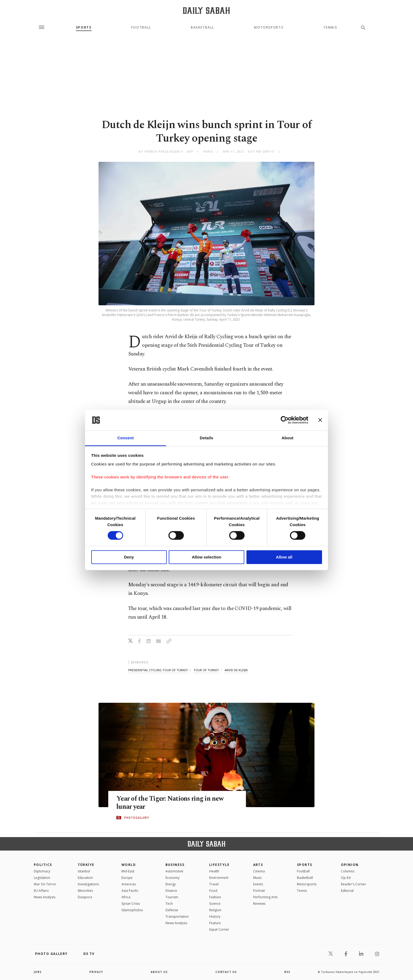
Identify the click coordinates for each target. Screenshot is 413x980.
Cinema (259, 871)
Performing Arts (265, 897)
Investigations (88, 884)
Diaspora (85, 897)
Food (213, 891)
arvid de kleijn (236, 670)
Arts (258, 865)
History (215, 916)
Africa (126, 897)
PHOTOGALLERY (137, 818)
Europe (127, 878)
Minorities (85, 891)
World (129, 865)
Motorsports (269, 28)
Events (258, 884)
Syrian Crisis (131, 904)
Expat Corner (219, 929)
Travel (214, 884)
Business (175, 865)
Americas (129, 884)
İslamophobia (132, 910)
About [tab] (287, 438)
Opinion (350, 865)
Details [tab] (206, 438)
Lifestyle (219, 865)
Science (215, 904)
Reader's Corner (353, 884)
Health (214, 871)
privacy (96, 972)
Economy (172, 878)
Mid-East (128, 871)
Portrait (259, 891)
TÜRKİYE (86, 865)
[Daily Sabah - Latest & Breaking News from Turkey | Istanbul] (206, 10)
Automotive (174, 871)
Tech (169, 904)
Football (141, 28)
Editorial (347, 891)
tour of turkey (206, 670)
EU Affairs (41, 891)
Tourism (172, 897)
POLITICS (43, 865)
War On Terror (45, 884)
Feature (215, 923)
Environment (219, 878)
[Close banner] (320, 420)
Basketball (203, 28)
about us (159, 972)
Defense (172, 910)
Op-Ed (346, 878)
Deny (129, 557)
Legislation (42, 878)
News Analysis (45, 897)
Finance (171, 891)
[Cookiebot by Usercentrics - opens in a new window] (285, 420)
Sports (84, 28)
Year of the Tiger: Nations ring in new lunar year (171, 803)
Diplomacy (42, 871)
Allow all (284, 557)
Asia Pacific (130, 891)
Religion (215, 910)
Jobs (38, 972)
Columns (348, 871)
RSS (287, 972)
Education (85, 878)
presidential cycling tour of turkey (158, 670)
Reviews (259, 904)
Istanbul (84, 871)
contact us (226, 972)
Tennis (330, 28)
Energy (171, 884)
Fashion (215, 897)
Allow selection (206, 557)
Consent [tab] (126, 438)
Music (258, 878)
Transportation (177, 916)
